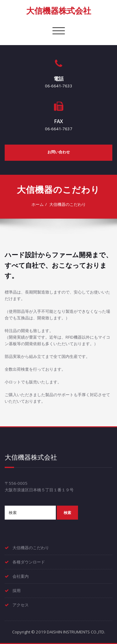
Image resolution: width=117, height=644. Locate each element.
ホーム (38, 204)
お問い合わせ (59, 152)
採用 (17, 591)
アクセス (21, 605)
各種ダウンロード (29, 562)
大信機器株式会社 (59, 11)
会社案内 (21, 576)
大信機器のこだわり (68, 204)
